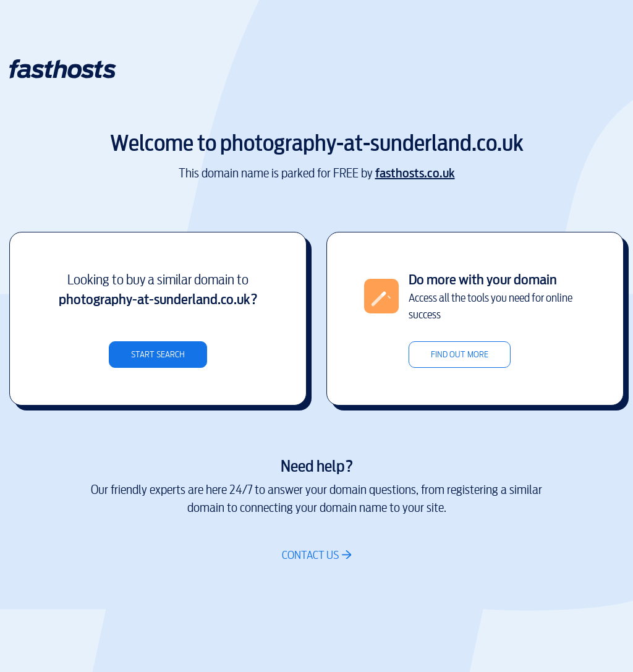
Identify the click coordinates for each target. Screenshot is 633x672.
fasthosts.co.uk (415, 173)
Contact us (310, 555)
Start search (158, 355)
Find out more (460, 355)
